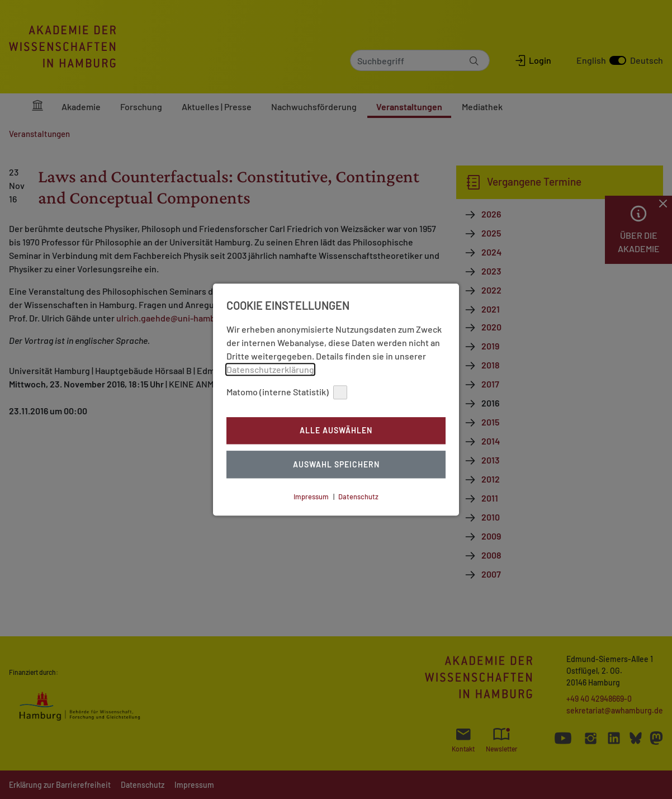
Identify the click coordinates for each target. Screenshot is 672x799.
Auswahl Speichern (336, 464)
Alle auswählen (336, 431)
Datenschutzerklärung (270, 369)
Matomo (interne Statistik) (287, 392)
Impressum (311, 497)
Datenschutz (358, 497)
